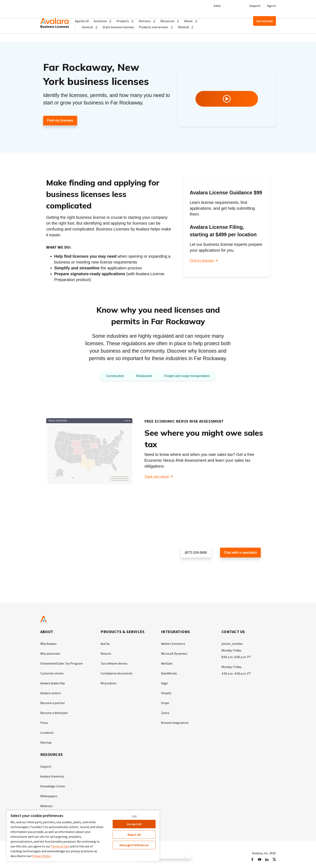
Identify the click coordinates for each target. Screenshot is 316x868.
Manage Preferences (134, 845)
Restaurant (142, 376)
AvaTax (105, 644)
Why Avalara (49, 644)
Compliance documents (117, 673)
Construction (111, 376)
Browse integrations (175, 721)
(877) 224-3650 (196, 553)
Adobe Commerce (173, 644)
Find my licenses (60, 121)
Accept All (134, 824)
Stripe (165, 702)
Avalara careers (51, 692)
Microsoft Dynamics (174, 653)
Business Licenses (55, 35)
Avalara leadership (53, 683)
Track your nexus (157, 477)
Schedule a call (192, 566)
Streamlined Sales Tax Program (62, 663)
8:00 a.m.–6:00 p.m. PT (236, 657)
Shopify (166, 692)
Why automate (50, 653)
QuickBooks (169, 673)
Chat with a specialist (241, 553)
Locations (47, 731)
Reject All (134, 835)
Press (44, 721)
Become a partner (53, 702)
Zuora (165, 712)
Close (134, 816)
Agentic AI (82, 21)
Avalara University (52, 774)
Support (255, 6)
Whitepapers (49, 793)
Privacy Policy (41, 856)
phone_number (232, 644)
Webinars (47, 803)
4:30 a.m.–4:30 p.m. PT (236, 673)
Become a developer (54, 712)
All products (109, 683)
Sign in (271, 6)
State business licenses (118, 35)
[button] (103, 21)
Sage (164, 683)
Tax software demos (114, 663)
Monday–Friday (232, 666)
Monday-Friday (231, 650)
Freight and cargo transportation (189, 376)
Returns (106, 653)
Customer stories (52, 673)
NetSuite (167, 663)
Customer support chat (236, 566)
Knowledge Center (53, 784)
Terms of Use (60, 846)
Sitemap (46, 741)
